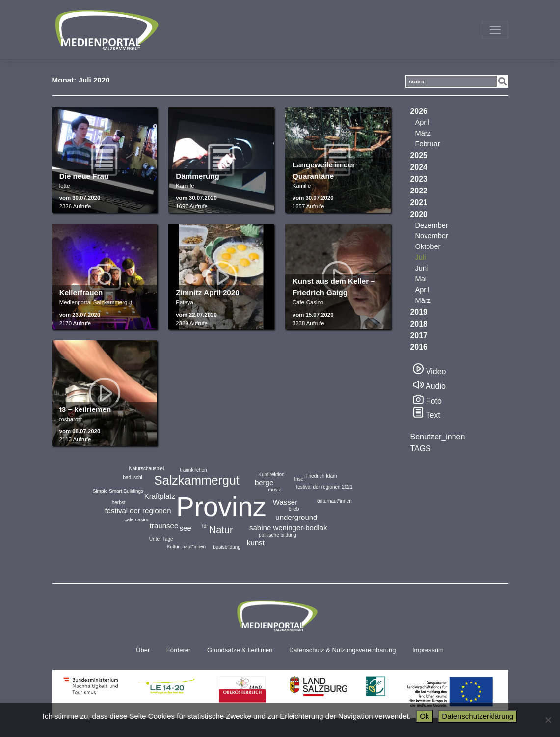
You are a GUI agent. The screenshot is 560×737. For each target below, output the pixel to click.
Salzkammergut (197, 480)
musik (274, 490)
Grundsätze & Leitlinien (240, 650)
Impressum (428, 650)
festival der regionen (138, 510)
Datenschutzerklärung (478, 716)
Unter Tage (161, 539)
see (186, 528)
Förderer (179, 650)
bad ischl (132, 478)
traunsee (164, 526)
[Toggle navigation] (495, 30)
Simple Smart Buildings (118, 491)
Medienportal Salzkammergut (106, 30)
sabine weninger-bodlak (288, 528)
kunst (256, 542)
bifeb (294, 509)
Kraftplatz (160, 496)
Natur (221, 530)
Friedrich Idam (321, 476)
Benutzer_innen (438, 437)
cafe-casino (137, 520)
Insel (300, 479)
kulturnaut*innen (334, 501)
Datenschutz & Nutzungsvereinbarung (342, 650)
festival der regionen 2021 (325, 487)
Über (143, 650)
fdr (205, 526)
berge (264, 482)
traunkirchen (194, 470)
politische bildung (278, 535)
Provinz (221, 507)
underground (296, 517)
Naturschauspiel (146, 469)
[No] (548, 720)
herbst (119, 503)
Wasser (285, 502)
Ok (424, 716)
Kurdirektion (271, 475)
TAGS (421, 449)
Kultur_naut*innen (187, 547)
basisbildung (227, 547)
